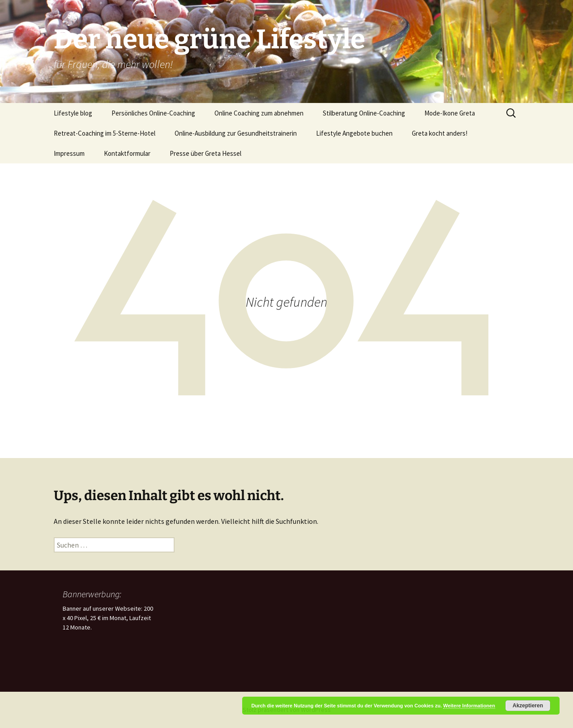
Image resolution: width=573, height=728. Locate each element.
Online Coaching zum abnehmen (259, 113)
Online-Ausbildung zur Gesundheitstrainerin (236, 133)
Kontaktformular (127, 153)
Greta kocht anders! (440, 133)
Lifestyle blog (73, 113)
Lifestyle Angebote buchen (354, 133)
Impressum (69, 153)
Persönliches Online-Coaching (153, 113)
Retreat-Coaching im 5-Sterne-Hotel (105, 133)
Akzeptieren (528, 706)
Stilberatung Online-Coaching (364, 113)
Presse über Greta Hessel (205, 153)
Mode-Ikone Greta (450, 113)
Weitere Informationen (469, 706)
